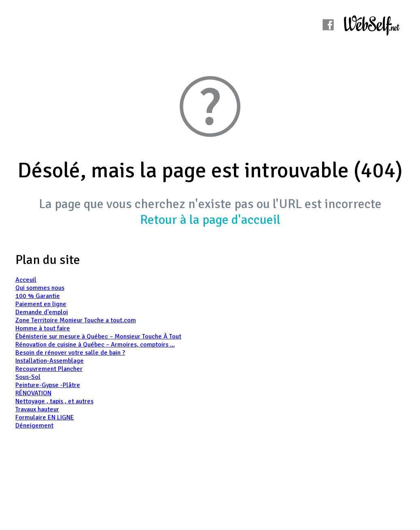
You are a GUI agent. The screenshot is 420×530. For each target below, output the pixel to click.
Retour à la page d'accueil (210, 220)
